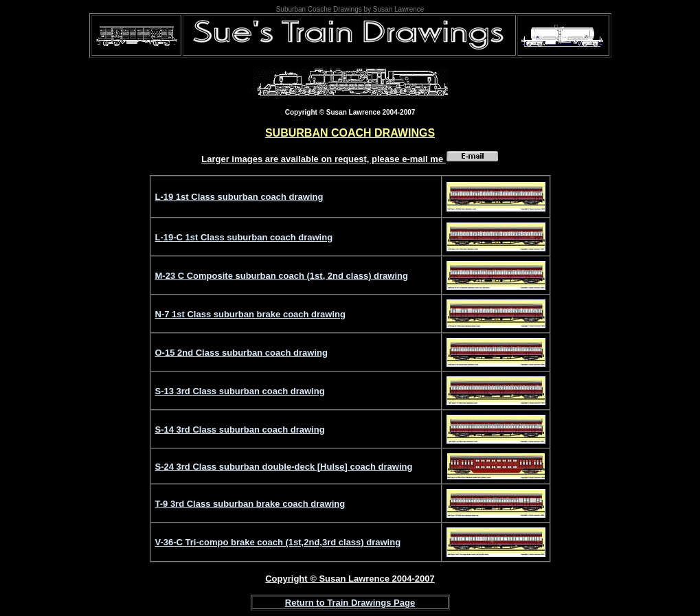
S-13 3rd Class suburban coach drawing (240, 391)
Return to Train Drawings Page (350, 603)
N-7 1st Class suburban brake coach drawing (250, 314)
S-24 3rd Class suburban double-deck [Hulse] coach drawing (284, 467)
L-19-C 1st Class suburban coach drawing (244, 237)
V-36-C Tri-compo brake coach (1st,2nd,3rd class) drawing (278, 542)
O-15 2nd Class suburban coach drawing (241, 353)
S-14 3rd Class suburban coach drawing (240, 430)
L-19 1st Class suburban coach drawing (239, 197)
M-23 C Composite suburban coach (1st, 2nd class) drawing (282, 276)
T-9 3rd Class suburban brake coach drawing (250, 504)
